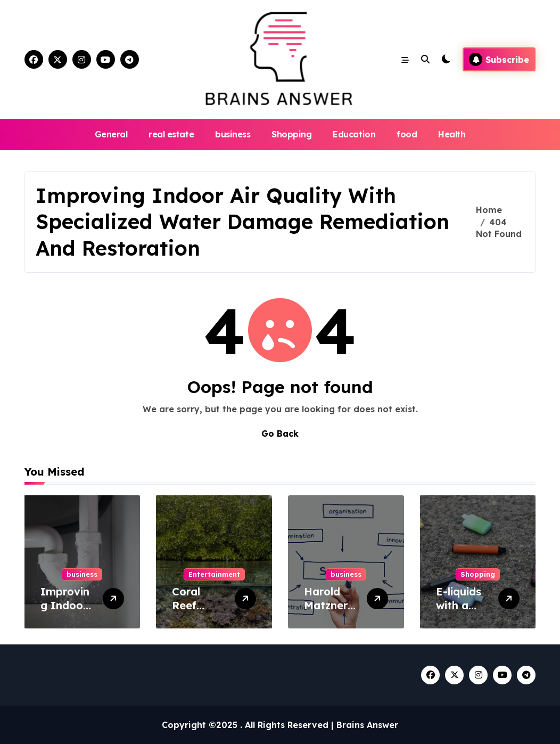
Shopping (291, 134)
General (111, 134)
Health (452, 134)
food (407, 134)
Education (354, 134)
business (233, 134)
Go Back (280, 434)
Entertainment (214, 574)
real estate (171, 134)
